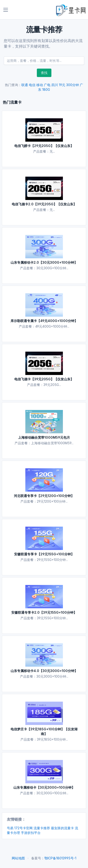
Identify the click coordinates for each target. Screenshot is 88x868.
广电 (47, 85)
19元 (62, 85)
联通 (25, 85)
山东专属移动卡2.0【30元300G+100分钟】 (44, 262)
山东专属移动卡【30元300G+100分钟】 (44, 787)
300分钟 (73, 85)
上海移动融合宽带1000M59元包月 (44, 437)
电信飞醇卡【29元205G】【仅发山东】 (44, 146)
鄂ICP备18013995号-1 (60, 858)
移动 (40, 85)
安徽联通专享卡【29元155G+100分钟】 (44, 554)
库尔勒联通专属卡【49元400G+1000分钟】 (44, 321)
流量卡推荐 (42, 828)
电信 (32, 85)
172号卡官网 (23, 828)
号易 (10, 828)
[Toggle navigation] (6, 10)
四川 (55, 85)
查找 (44, 73)
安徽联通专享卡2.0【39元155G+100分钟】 (44, 612)
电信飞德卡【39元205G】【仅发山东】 (44, 379)
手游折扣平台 (31, 833)
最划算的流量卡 (62, 828)
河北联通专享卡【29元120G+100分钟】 (44, 496)
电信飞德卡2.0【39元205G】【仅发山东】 (44, 204)
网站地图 (18, 858)
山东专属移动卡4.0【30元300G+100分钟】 (44, 671)
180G (46, 89)
